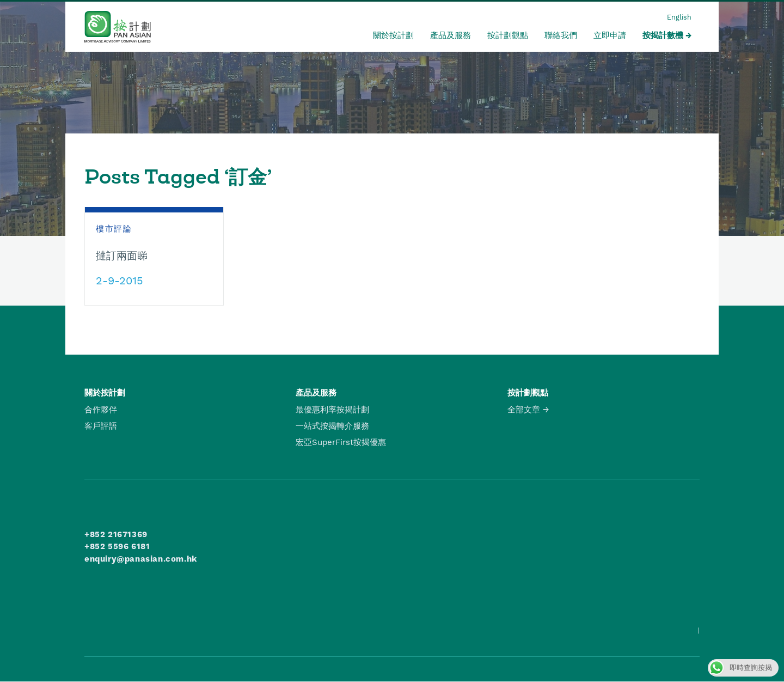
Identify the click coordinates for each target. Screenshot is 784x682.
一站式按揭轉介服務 (332, 426)
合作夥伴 (101, 410)
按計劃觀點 (508, 35)
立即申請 (610, 35)
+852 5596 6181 (117, 546)
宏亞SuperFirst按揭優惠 (341, 442)
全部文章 (524, 410)
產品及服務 (451, 35)
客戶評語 (101, 426)
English (679, 17)
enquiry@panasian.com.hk (141, 559)
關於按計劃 (393, 35)
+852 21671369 (116, 534)
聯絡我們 (561, 35)
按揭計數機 (663, 35)
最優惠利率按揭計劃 (332, 410)
